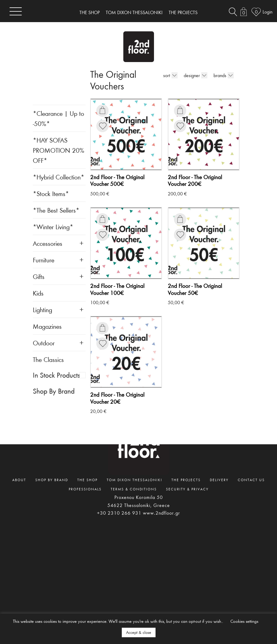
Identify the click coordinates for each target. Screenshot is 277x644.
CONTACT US (251, 480)
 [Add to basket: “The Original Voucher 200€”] (180, 110)
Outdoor (44, 343)
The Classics (48, 359)
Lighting (42, 310)
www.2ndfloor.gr (162, 513)
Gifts (39, 276)
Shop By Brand (54, 391)
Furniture (44, 260)
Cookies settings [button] (244, 621)
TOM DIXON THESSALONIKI (134, 12)
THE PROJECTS (183, 12)
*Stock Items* (51, 193)
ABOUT (19, 480)
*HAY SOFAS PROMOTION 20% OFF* (59, 150)
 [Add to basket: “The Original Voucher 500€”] (102, 110)
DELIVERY (219, 480)
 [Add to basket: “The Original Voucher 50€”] (180, 219)
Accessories (48, 243)
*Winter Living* (53, 227)
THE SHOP (90, 12)
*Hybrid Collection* (59, 177)
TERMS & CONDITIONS (134, 489)
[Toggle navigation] (16, 11)
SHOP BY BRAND (52, 480)
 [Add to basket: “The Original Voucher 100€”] (102, 219)
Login (267, 12)
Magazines (47, 326)
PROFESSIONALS (85, 489)
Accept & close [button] (139, 632)
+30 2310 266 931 (119, 513)
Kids (38, 293)
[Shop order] (175, 75)
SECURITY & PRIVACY (187, 489)
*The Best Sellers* (56, 210)
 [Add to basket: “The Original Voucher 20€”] (102, 328)
